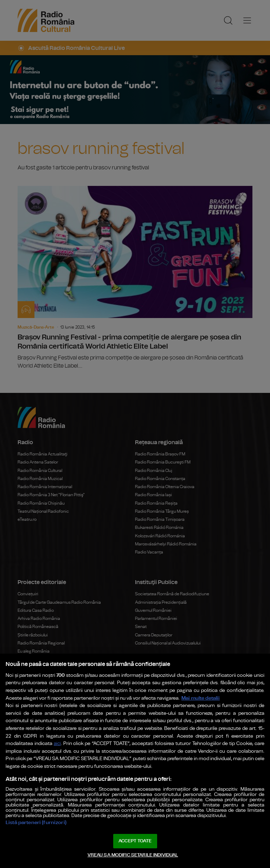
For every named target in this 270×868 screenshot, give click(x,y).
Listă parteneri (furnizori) (36, 822)
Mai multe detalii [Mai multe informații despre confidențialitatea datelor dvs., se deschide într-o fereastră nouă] (201, 698)
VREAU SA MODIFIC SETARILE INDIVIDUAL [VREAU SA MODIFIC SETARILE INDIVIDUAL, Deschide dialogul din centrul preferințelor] (133, 855)
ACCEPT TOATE (135, 841)
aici (57, 744)
